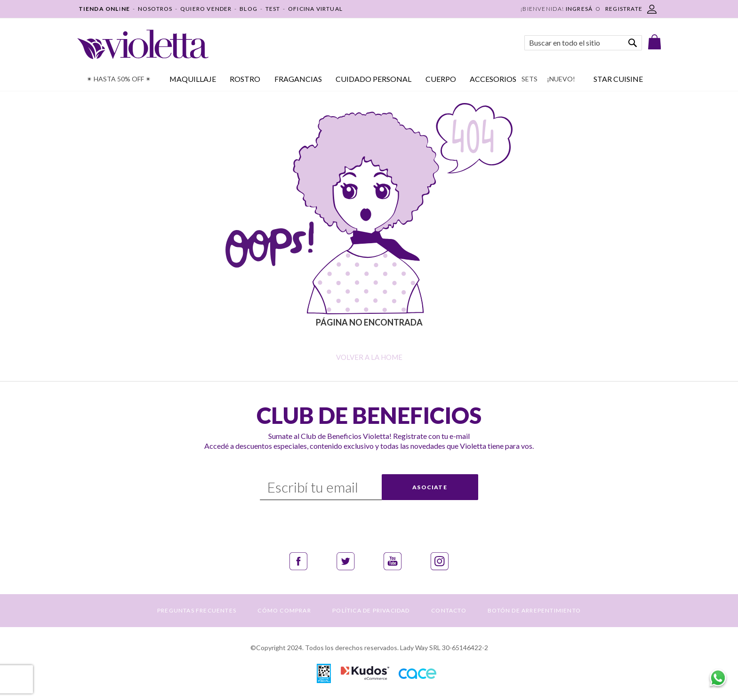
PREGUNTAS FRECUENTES (197, 610)
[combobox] (583, 43)
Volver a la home (369, 357)
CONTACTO (449, 610)
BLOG (249, 9)
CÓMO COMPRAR (284, 610)
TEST (273, 9)
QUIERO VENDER (206, 9)
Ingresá (579, 9)
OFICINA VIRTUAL (315, 9)
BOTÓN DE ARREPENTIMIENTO (534, 610)
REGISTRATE (624, 9)
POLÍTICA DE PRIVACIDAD (371, 610)
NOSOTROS (155, 9)
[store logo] (143, 44)
